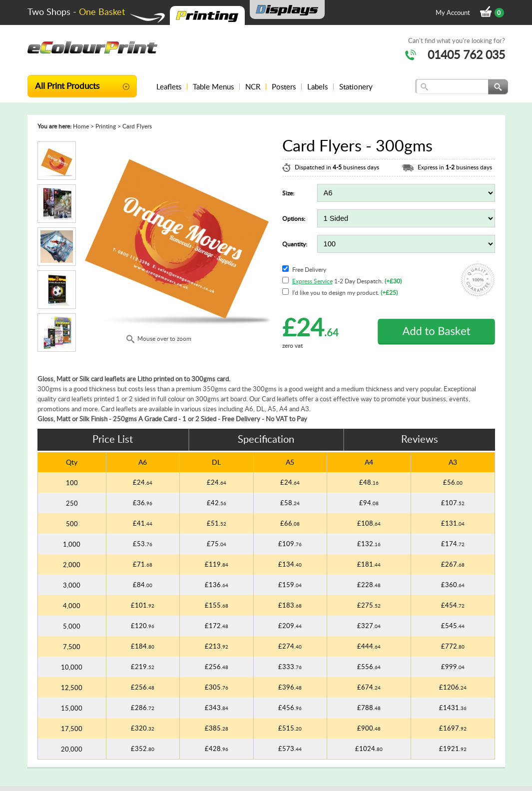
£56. (453, 482)
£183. (290, 605)
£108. (369, 523)
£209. (290, 626)
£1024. (369, 749)
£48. (369, 482)
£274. (290, 646)
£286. (143, 708)
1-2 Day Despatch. (347, 281)
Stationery (356, 86)
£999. (453, 667)
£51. (217, 523)
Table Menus (213, 86)
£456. (290, 708)
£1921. (453, 749)
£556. (369, 667)
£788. (369, 708)
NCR (253, 86)
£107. (453, 503)
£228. (369, 585)
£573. (290, 749)
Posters (284, 86)
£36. (143, 503)
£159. (290, 585)
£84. (143, 585)
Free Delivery (309, 270)
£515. (290, 728)
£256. (217, 667)
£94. (369, 503)
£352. (143, 749)
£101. (143, 605)
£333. (290, 667)
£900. (369, 728)
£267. (453, 564)
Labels (317, 86)
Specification (266, 439)
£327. (369, 626)
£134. (290, 564)
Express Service (312, 281)
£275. (369, 605)
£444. (369, 646)
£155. (217, 605)
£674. (369, 687)
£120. (143, 626)
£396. (290, 687)
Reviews (420, 439)
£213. (217, 646)
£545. (453, 626)
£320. (143, 728)
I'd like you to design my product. (345, 293)
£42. (217, 503)
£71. (143, 564)
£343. (217, 708)
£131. (453, 523)
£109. (290, 544)
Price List (113, 439)
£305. (217, 687)
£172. (217, 626)
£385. (217, 728)
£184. (143, 646)
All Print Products (67, 85)
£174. (453, 544)
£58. (290, 503)
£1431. (453, 708)
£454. (453, 605)
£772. (453, 646)
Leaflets (169, 86)
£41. (143, 523)
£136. (217, 585)
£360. (453, 585)
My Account (453, 12)
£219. (143, 667)
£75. (217, 544)
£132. (369, 544)
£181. (369, 564)
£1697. (453, 728)
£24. (143, 482)
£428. (217, 749)
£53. (143, 544)
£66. (290, 523)
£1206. (453, 687)
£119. (217, 564)
